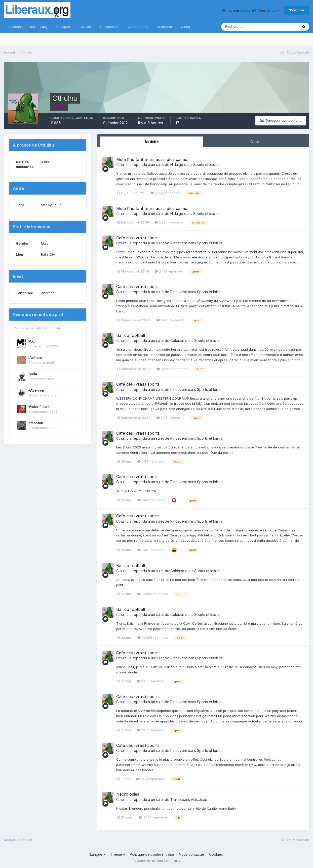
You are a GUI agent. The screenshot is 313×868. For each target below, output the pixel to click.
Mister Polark (39, 407)
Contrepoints (138, 27)
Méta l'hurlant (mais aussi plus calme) (152, 159)
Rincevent (179, 243)
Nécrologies (128, 794)
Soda (33, 374)
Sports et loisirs (206, 165)
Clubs (185, 27)
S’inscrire (297, 10)
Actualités (199, 800)
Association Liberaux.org (28, 27)
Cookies (216, 854)
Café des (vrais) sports (138, 238)
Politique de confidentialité (152, 854)
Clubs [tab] (255, 142)
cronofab (36, 423)
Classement (109, 27)
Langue (98, 854)
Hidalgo (177, 165)
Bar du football (131, 335)
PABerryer (36, 390)
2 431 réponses (169, 271)
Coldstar (177, 340)
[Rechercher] (243, 27)
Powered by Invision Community (156, 861)
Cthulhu (122, 165)
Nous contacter (192, 854)
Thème (118, 854)
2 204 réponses (165, 193)
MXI (31, 341)
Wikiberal (165, 27)
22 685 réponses (172, 369)
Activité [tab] (152, 142)
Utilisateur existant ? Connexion (250, 10)
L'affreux (35, 358)
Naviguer (63, 27)
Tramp (176, 800)
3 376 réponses (153, 817)
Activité (85, 27)
